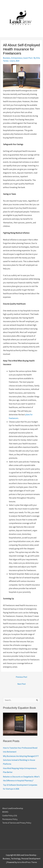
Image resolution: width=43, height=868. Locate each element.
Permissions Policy (10, 819)
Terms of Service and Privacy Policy (17, 823)
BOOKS (5, 812)
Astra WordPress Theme (27, 862)
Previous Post (21, 677)
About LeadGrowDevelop (13, 808)
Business (7, 58)
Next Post (22, 684)
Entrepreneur (17, 58)
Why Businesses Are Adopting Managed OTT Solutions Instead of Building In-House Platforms (21, 760)
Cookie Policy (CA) (10, 816)
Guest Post (28, 58)
